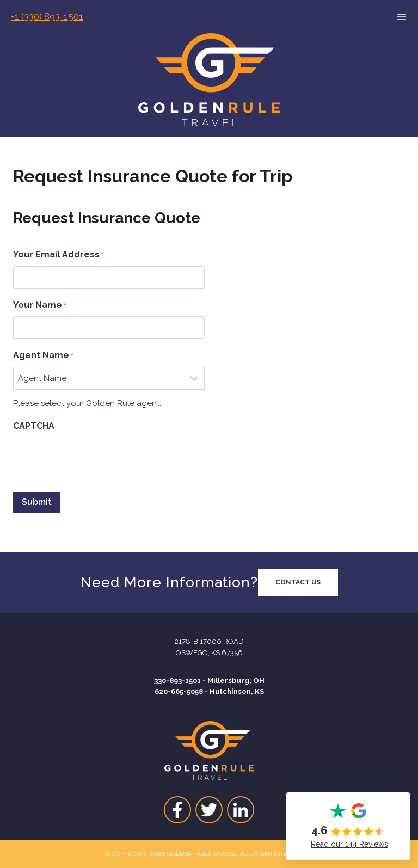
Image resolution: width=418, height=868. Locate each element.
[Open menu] (407, 17)
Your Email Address (59, 255)
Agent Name (43, 356)
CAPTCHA (34, 426)
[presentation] (96, 459)
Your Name (40, 306)
